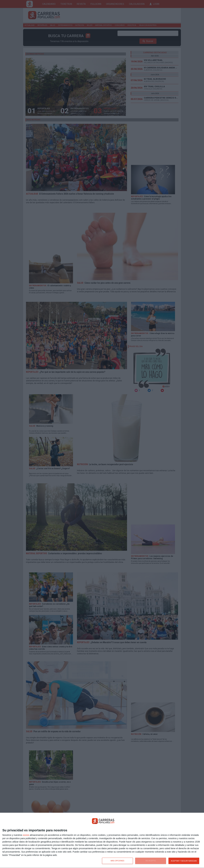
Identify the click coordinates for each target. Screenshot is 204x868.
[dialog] (102, 840)
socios (26, 835)
